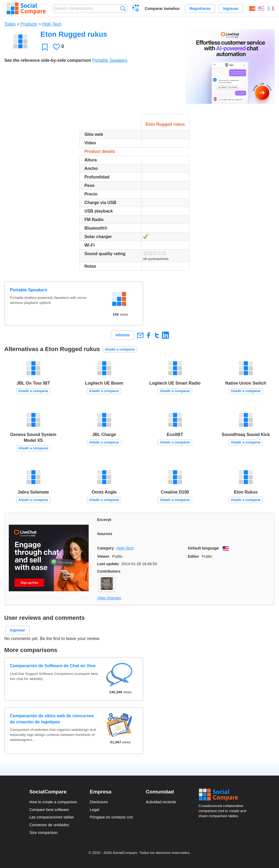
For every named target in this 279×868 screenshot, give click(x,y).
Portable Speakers (110, 60)
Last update (108, 564)
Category (105, 548)
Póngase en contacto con (111, 817)
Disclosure (99, 802)
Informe (123, 335)
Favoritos (45, 47)
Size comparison (43, 833)
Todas (10, 24)
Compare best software (49, 810)
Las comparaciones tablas (52, 817)
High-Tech (52, 24)
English (261, 9)
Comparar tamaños (162, 9)
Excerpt (104, 520)
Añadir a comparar (120, 349)
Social (224, 795)
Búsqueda (123, 8)
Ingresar (231, 9)
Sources (105, 534)
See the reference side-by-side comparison (48, 60)
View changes (109, 598)
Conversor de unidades (49, 825)
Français (271, 9)
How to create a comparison (53, 802)
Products (29, 24)
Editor (194, 556)
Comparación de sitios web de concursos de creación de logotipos (52, 719)
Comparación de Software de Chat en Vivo (53, 666)
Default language (203, 548)
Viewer (103, 556)
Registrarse (200, 9)
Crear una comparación (136, 9)
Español (252, 9)
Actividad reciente (161, 802)
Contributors (109, 571)
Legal (94, 810)
